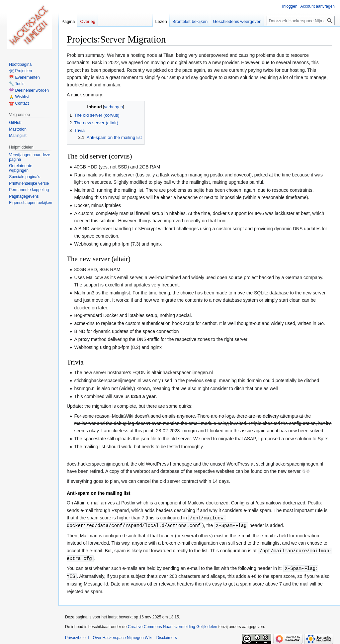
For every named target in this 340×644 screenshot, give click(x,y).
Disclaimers (167, 636)
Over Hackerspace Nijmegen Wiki (122, 636)
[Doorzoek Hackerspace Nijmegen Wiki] (301, 21)
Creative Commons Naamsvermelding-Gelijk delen (172, 625)
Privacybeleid (77, 636)
